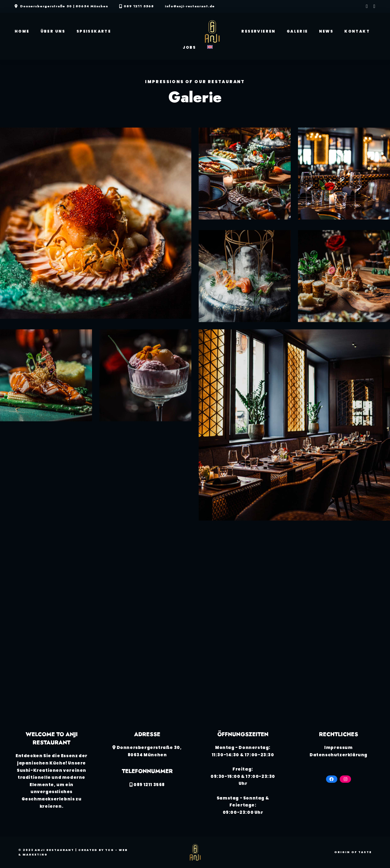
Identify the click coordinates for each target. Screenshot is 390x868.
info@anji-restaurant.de (190, 6)
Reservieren (258, 31)
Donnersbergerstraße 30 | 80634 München (64, 6)
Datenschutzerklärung (339, 755)
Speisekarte (94, 31)
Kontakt (357, 31)
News (326, 31)
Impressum (338, 748)
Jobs (190, 47)
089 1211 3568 (139, 6)
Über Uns (53, 31)
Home (22, 31)
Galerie (297, 31)
